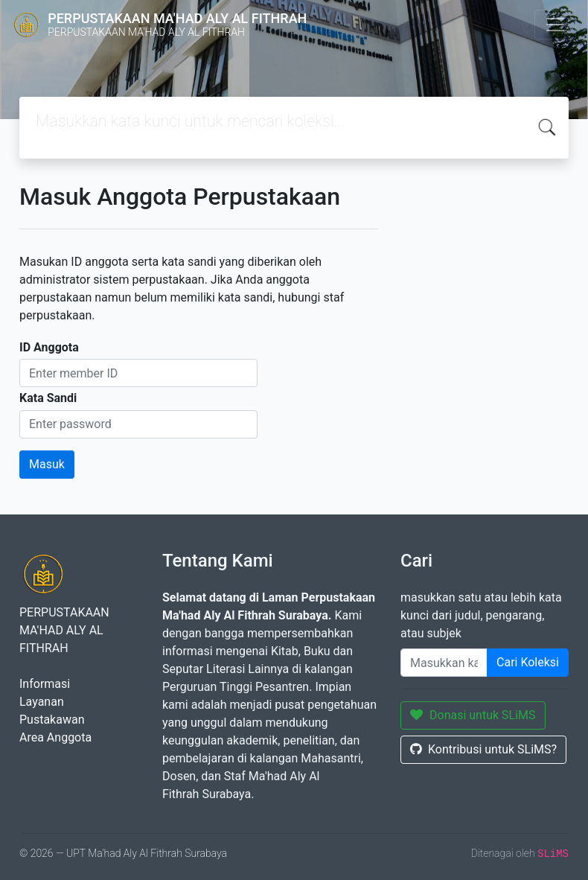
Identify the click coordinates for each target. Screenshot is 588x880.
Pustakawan (52, 720)
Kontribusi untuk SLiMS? (483, 749)
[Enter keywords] (444, 663)
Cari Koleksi (528, 662)
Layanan (42, 702)
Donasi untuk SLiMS (473, 715)
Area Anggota (55, 737)
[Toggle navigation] (555, 25)
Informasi (45, 684)
